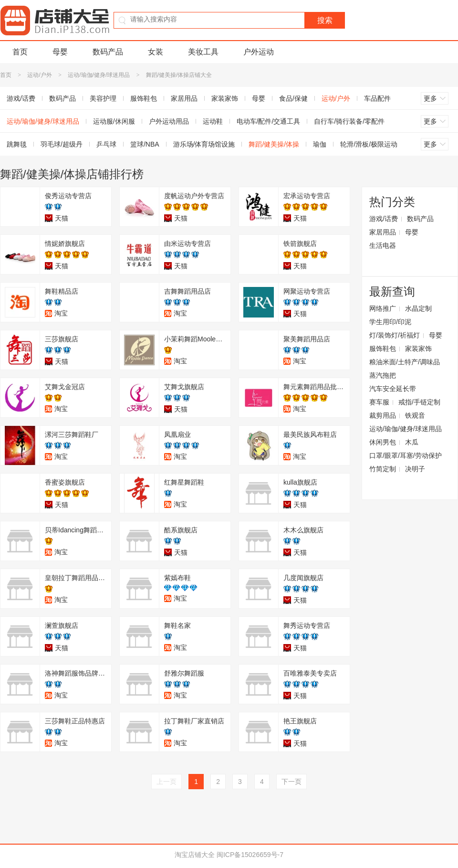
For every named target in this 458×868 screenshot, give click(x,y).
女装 (156, 52)
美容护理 (103, 98)
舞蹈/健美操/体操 (274, 144)
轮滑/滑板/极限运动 (369, 144)
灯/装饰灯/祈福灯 (395, 335)
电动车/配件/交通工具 (269, 121)
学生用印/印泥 (390, 322)
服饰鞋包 (144, 98)
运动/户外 (39, 75)
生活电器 (383, 245)
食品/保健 (293, 98)
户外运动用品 (169, 121)
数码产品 (108, 52)
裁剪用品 (383, 415)
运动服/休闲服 (114, 121)
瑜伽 (320, 144)
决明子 (415, 469)
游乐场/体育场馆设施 (204, 144)
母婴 (60, 52)
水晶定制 (418, 308)
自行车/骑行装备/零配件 (349, 121)
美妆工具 (203, 52)
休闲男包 (383, 442)
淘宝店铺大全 (195, 855)
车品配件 (377, 98)
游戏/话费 (384, 219)
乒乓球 (106, 144)
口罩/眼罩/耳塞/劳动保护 (406, 455)
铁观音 (415, 415)
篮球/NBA (145, 144)
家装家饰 (225, 98)
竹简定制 (383, 469)
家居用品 (184, 98)
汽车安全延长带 (393, 389)
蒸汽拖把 (383, 375)
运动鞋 (213, 121)
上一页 (167, 782)
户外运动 (259, 52)
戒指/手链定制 (419, 402)
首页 (20, 52)
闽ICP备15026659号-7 (250, 855)
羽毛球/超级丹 (62, 144)
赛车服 (379, 402)
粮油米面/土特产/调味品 (405, 362)
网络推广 (383, 308)
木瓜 (412, 442)
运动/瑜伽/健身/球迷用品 (99, 75)
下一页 (291, 782)
